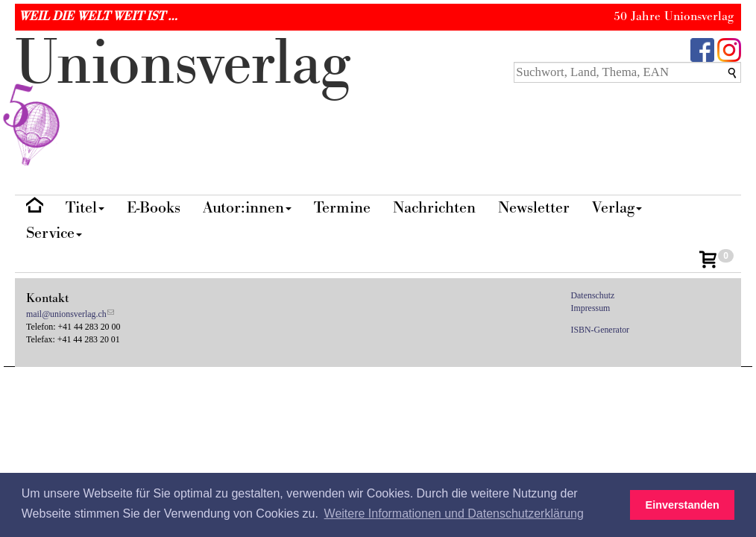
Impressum (591, 308)
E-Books (154, 208)
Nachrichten (434, 208)
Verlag (617, 208)
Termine (342, 208)
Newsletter (534, 208)
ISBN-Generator (601, 330)
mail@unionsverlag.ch (66, 314)
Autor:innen (247, 208)
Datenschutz (593, 295)
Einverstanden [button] (683, 505)
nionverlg (183, 98)
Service (54, 233)
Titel (85, 208)
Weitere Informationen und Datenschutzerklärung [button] (454, 514)
